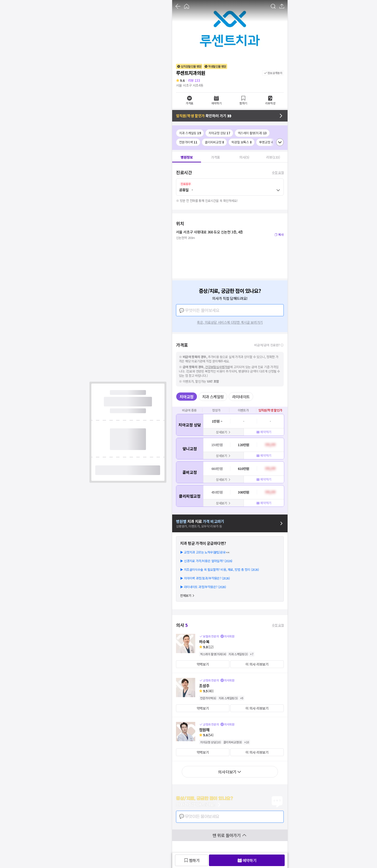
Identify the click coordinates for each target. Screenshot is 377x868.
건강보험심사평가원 (217, 367)
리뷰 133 (194, 80)
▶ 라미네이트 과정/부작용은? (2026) (203, 587)
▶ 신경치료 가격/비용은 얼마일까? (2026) (206, 561)
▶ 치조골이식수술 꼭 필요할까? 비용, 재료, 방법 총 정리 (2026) (219, 569)
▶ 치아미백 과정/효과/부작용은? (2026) (205, 578)
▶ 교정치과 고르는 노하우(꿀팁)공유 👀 (205, 552)
